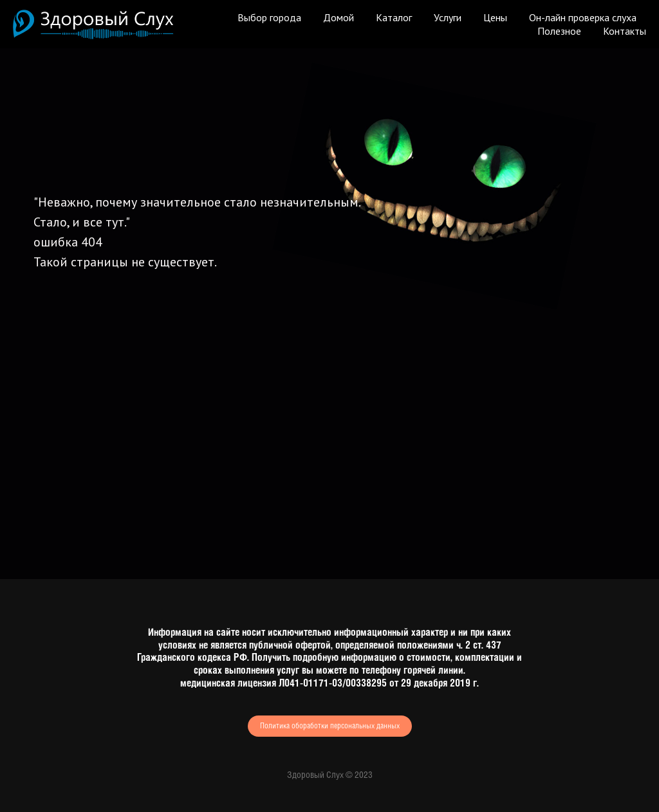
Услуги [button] (448, 17)
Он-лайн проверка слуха (583, 17)
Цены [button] (495, 17)
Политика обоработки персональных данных (330, 726)
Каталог (394, 17)
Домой (339, 17)
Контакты (625, 31)
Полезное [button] (559, 31)
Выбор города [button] (269, 17)
